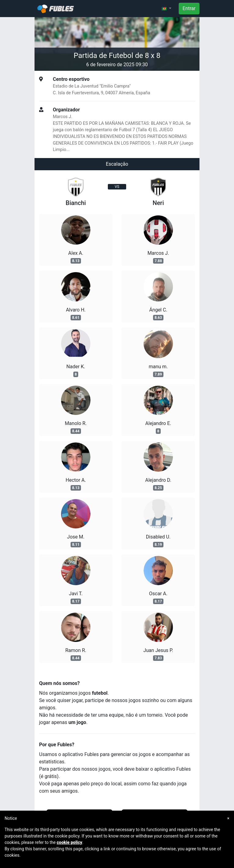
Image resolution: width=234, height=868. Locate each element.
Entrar (189, 8)
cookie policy (70, 842)
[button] (166, 9)
